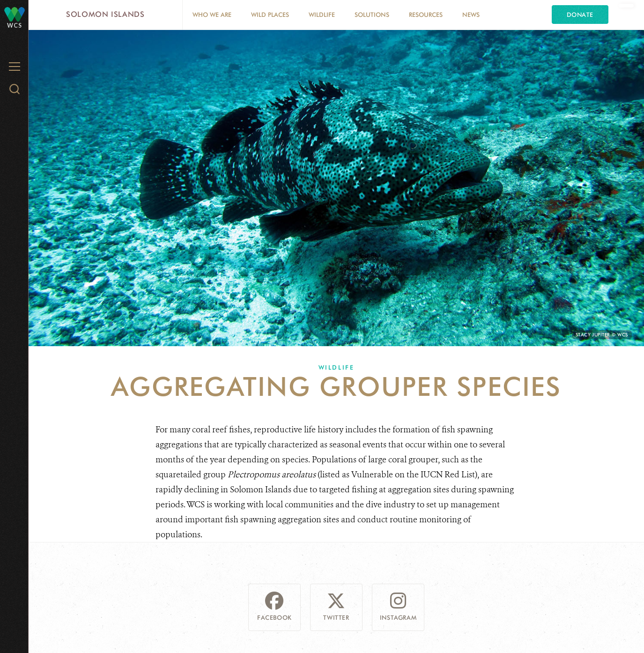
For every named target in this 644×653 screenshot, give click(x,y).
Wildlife (322, 15)
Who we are (212, 15)
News (471, 15)
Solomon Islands (105, 14)
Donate (580, 15)
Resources (426, 15)
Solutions (372, 15)
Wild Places (270, 15)
